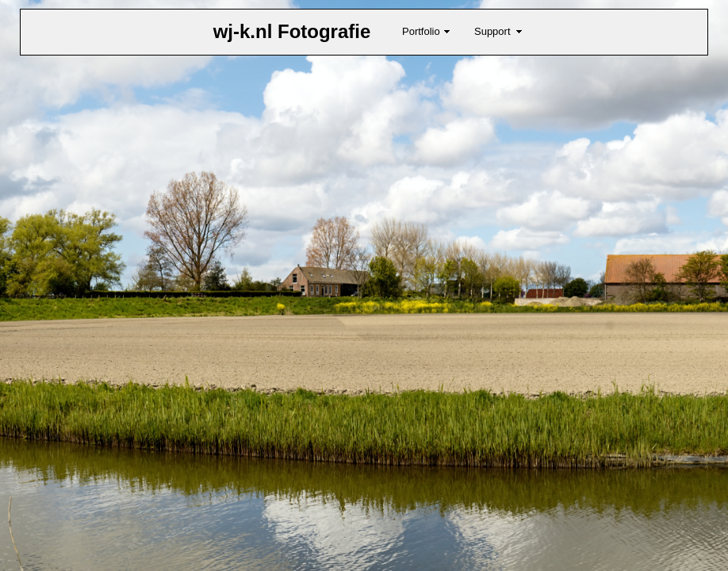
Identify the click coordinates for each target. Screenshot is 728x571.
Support (492, 31)
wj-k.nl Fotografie (292, 31)
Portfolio (421, 31)
